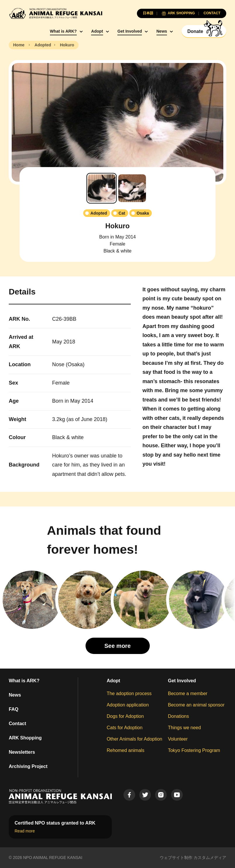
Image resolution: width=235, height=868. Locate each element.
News (162, 31)
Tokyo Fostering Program (194, 750)
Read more (25, 831)
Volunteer (178, 739)
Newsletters (22, 752)
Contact (18, 724)
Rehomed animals (125, 750)
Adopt (97, 31)
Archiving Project (28, 766)
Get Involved (130, 31)
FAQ (14, 709)
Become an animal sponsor (196, 705)
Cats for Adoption (125, 728)
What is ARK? (63, 31)
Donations (178, 716)
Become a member (188, 693)
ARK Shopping (25, 738)
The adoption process (129, 693)
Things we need (184, 728)
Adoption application (128, 705)
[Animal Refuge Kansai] (55, 13)
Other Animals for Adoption (134, 739)
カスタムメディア (210, 858)
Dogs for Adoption (125, 716)
